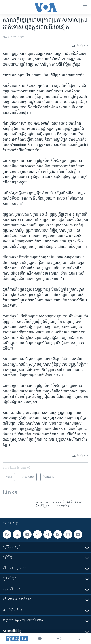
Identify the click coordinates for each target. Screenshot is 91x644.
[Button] (80, 46)
